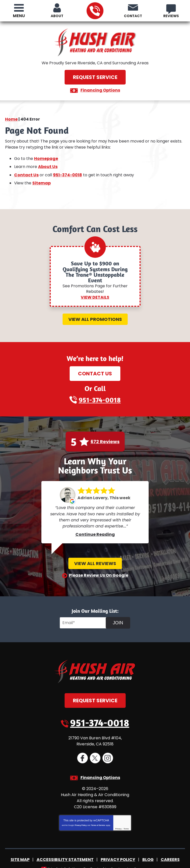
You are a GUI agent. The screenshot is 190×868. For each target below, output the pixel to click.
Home (11, 119)
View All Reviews (95, 559)
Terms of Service (98, 817)
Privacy (118, 820)
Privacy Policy (81, 817)
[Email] (84, 618)
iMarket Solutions (65, 860)
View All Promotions (95, 316)
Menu (19, 16)
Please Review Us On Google (99, 570)
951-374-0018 (95, 11)
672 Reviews (105, 439)
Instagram (108, 752)
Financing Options (100, 90)
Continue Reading (95, 530)
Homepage (46, 157)
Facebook (83, 752)
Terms (126, 820)
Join (118, 618)
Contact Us (26, 173)
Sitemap (42, 180)
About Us (48, 165)
